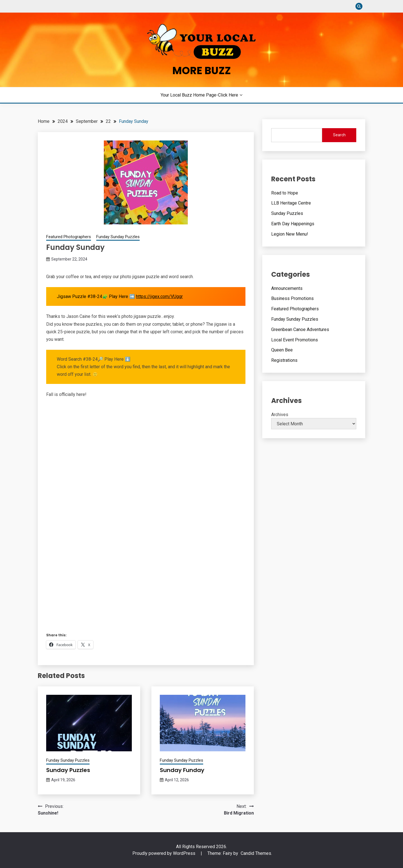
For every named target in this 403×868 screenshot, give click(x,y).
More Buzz (202, 71)
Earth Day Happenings (293, 224)
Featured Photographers (69, 237)
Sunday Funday (182, 770)
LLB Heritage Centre (291, 203)
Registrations (284, 360)
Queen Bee (282, 350)
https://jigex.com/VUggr (159, 296)
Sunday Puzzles (68, 770)
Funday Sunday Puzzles (118, 237)
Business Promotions (292, 298)
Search (339, 135)
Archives (280, 415)
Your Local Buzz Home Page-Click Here (199, 95)
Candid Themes (256, 853)
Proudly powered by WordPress (164, 853)
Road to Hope (285, 193)
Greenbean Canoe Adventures (300, 329)
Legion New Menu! (290, 234)
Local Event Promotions (295, 340)
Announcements (287, 288)
